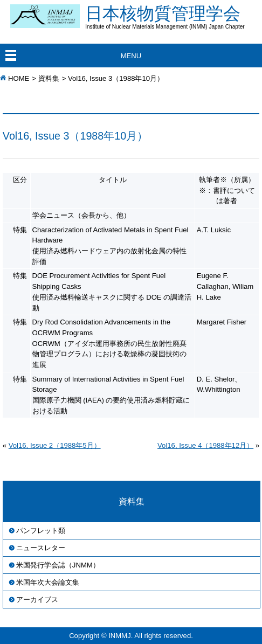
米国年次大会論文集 (48, 582)
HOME (19, 78)
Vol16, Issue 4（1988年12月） (205, 445)
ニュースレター (41, 548)
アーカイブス (37, 600)
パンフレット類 (41, 531)
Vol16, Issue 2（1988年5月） (55, 445)
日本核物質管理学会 (174, 17)
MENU (131, 56)
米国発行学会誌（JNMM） (58, 565)
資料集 (49, 78)
